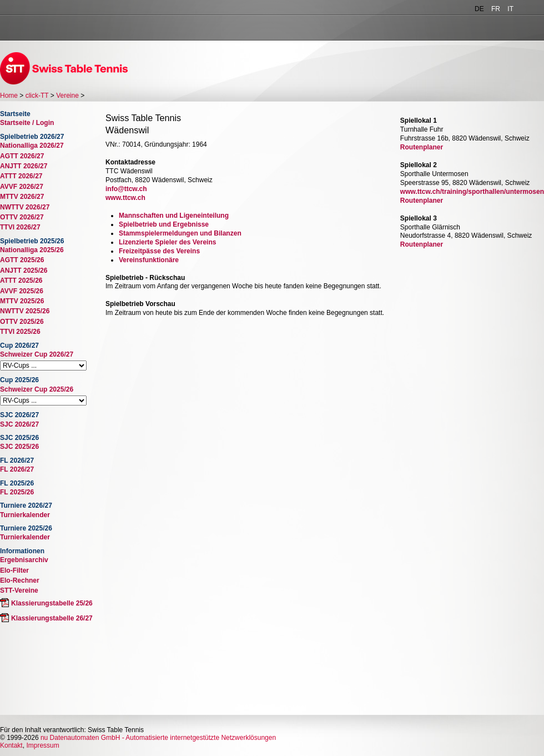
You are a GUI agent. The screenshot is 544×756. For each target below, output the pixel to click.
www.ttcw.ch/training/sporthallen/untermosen (472, 192)
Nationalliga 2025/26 (32, 250)
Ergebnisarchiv (24, 560)
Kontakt (11, 745)
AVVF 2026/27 (22, 187)
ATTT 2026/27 (21, 176)
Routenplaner (422, 147)
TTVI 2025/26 (20, 332)
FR (496, 9)
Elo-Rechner (20, 580)
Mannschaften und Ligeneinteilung (174, 216)
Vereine (67, 96)
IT (510, 9)
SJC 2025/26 (19, 447)
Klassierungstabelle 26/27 (52, 618)
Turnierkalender (25, 515)
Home (9, 96)
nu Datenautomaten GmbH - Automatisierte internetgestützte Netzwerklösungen (158, 738)
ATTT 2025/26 (21, 281)
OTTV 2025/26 (22, 322)
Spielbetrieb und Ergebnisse (164, 224)
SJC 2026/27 (19, 424)
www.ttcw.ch (125, 198)
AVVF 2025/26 (22, 291)
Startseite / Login (27, 123)
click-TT (37, 96)
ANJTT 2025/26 (24, 271)
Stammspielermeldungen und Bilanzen (180, 233)
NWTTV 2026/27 (25, 207)
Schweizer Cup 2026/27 (37, 354)
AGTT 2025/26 (22, 260)
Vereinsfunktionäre (149, 260)
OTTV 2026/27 (22, 217)
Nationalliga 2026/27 (32, 146)
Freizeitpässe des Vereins (159, 251)
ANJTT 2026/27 (24, 166)
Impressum (42, 745)
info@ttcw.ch (126, 189)
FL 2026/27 (17, 469)
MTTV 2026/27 (22, 197)
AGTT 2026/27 (22, 156)
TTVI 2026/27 (20, 227)
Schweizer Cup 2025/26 (37, 389)
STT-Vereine (19, 590)
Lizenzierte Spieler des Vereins (167, 242)
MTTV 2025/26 (22, 301)
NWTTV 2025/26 (25, 311)
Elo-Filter (14, 570)
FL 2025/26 (17, 492)
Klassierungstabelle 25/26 (52, 603)
